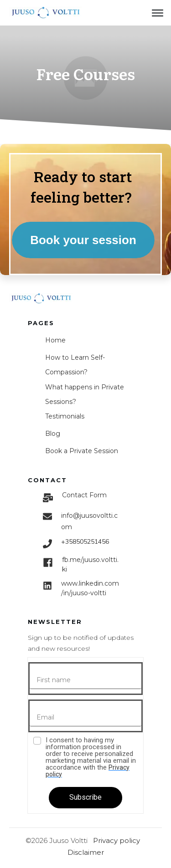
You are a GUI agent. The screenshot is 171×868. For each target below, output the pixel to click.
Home (55, 340)
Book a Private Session (82, 451)
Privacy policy (117, 840)
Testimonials (65, 416)
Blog (53, 434)
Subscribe (85, 797)
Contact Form (84, 495)
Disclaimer (86, 852)
